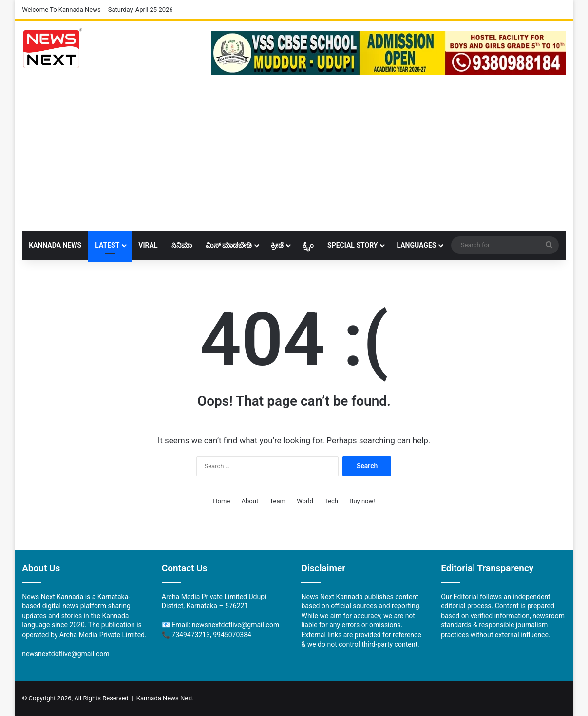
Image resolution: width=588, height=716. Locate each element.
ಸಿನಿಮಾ (182, 245)
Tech (331, 501)
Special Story (352, 245)
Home (221, 501)
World (305, 501)
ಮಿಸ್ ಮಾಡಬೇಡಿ (229, 245)
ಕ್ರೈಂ (308, 245)
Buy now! (362, 501)
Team (277, 501)
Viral (148, 245)
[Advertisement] (294, 157)
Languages (416, 245)
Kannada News (55, 245)
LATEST (107, 245)
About (250, 501)
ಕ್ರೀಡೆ (277, 245)
